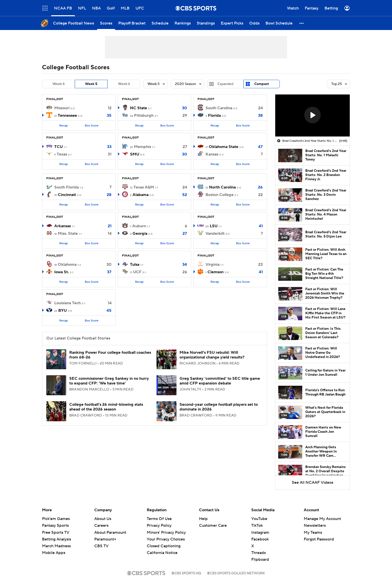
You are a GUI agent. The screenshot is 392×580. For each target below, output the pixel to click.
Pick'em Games (56, 519)
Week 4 (58, 84)
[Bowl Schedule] (279, 23)
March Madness (56, 546)
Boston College (219, 195)
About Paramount (110, 532)
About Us (103, 519)
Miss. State (68, 233)
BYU (62, 310)
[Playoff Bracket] (132, 23)
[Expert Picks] (232, 23)
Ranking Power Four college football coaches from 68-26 (110, 355)
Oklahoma (67, 264)
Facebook (260, 539)
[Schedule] (160, 23)
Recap (63, 126)
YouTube (259, 519)
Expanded (225, 84)
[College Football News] (73, 23)
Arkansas (62, 226)
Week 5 (91, 84)
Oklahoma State (223, 147)
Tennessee (67, 115)
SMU (135, 154)
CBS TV (101, 546)
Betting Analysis (56, 539)
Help (203, 519)
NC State (138, 108)
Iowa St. (61, 272)
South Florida (66, 187)
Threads (258, 553)
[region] (312, 115)
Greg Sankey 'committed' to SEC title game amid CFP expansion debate (220, 381)
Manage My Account (322, 519)
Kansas (212, 154)
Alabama (140, 195)
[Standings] (206, 23)
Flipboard (260, 559)
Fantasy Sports (55, 525)
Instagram (260, 532)
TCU (58, 147)
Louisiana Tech (67, 303)
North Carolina (222, 187)
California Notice (162, 553)
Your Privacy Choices (166, 539)
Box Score (92, 126)
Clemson (215, 272)
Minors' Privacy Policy (166, 532)
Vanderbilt (215, 233)
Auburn (139, 226)
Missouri (62, 108)
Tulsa (135, 264)
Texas (62, 154)
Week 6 (124, 84)
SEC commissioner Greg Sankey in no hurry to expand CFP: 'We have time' (109, 381)
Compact (262, 84)
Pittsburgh (144, 115)
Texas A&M (144, 187)
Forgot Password (319, 539)
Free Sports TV (56, 532)
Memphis (142, 147)
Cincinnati (67, 195)
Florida (214, 115)
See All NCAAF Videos (312, 482)
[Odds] (254, 23)
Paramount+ (105, 539)
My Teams (313, 532)
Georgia (140, 233)
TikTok (257, 525)
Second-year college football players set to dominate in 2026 (219, 407)
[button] (302, 23)
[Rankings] (183, 23)
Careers (101, 525)
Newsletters (315, 525)
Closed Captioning (164, 546)
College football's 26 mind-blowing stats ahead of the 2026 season (106, 407)
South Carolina (219, 108)
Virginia (212, 264)
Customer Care (213, 525)
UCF (137, 272)
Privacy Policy (159, 525)
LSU (214, 226)
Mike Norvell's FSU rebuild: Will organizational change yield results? (212, 355)
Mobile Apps (54, 553)
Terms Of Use (159, 519)
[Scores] (106, 23)
